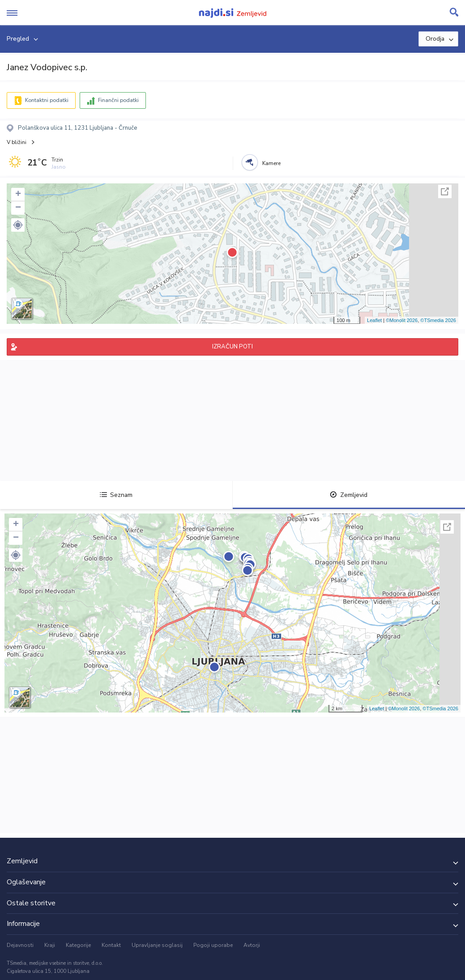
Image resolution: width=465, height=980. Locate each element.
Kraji (50, 945)
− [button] (18, 208)
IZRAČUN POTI (232, 347)
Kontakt (111, 945)
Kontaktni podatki (47, 100)
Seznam (116, 495)
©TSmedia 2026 (438, 320)
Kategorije (78, 945)
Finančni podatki (118, 100)
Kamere (271, 163)
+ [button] (18, 195)
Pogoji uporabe (213, 945)
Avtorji (252, 945)
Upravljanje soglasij (157, 945)
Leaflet (374, 320)
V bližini (17, 142)
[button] (18, 225)
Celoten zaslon (445, 191)
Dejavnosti (20, 945)
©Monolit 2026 (402, 320)
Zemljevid (349, 495)
